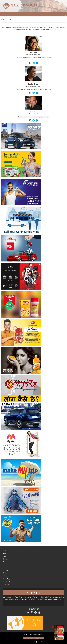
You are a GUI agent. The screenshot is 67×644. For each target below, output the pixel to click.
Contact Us (27, 642)
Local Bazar (6, 585)
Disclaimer (45, 642)
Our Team (34, 642)
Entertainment (7, 562)
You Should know (8, 582)
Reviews (5, 570)
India (4, 553)
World (5, 556)
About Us (21, 642)
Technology (6, 579)
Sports (5, 573)
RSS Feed (39, 642)
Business (6, 559)
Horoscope (6, 565)
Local (4, 550)
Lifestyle (5, 576)
